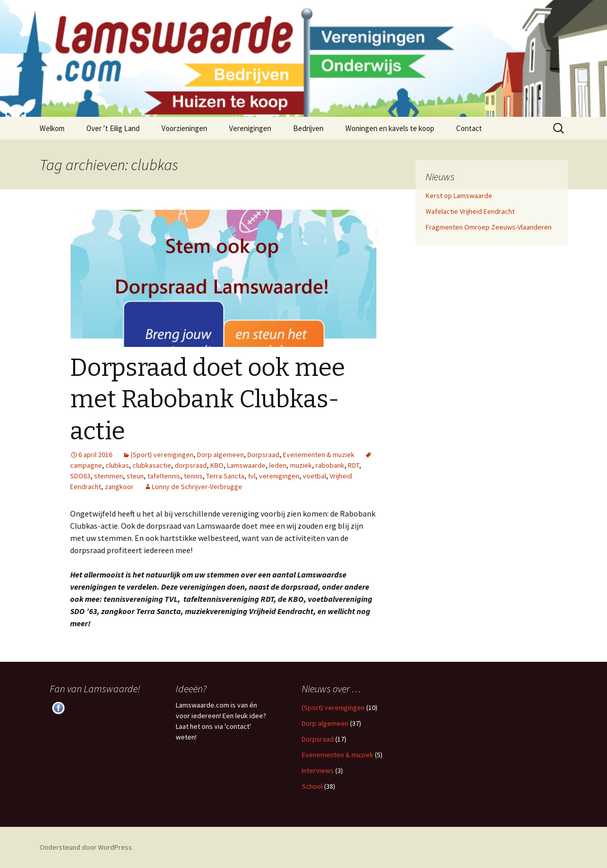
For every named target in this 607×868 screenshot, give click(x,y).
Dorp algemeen (220, 455)
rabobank (330, 465)
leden (278, 465)
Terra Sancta (225, 476)
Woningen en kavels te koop (390, 128)
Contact (469, 128)
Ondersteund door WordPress (86, 847)
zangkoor (119, 487)
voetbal (314, 476)
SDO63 (80, 476)
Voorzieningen (184, 128)
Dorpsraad (263, 455)
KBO (217, 465)
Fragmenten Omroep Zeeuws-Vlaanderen (489, 227)
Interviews (318, 770)
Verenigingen (250, 128)
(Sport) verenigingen (162, 455)
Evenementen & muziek (319, 455)
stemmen (108, 476)
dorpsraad (191, 465)
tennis (193, 476)
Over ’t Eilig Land (113, 128)
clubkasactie (152, 465)
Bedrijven (308, 128)
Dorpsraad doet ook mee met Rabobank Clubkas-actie (207, 399)
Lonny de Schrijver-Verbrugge (197, 487)
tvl (252, 476)
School (312, 786)
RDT (354, 465)
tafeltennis (164, 476)
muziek (301, 465)
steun (135, 476)
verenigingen (279, 476)
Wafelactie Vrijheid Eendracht (470, 211)
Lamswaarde (246, 465)
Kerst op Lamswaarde (459, 196)
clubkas (117, 465)
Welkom (52, 128)
